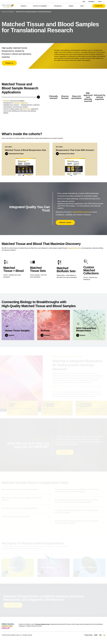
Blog (84, 2)
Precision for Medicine (8, 12)
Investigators (91, 2)
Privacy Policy (88, 635)
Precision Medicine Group (43, 624)
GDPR (96, 635)
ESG (100, 635)
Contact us (9, 63)
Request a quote (65, 224)
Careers (100, 2)
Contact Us (99, 6)
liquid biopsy (27, 110)
